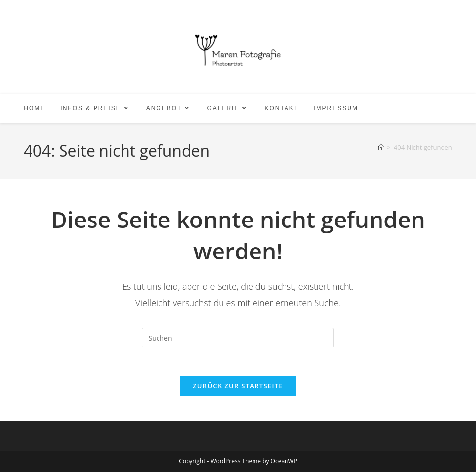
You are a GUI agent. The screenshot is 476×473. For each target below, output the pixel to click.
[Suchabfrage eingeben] (238, 338)
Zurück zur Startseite (238, 387)
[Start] (381, 147)
